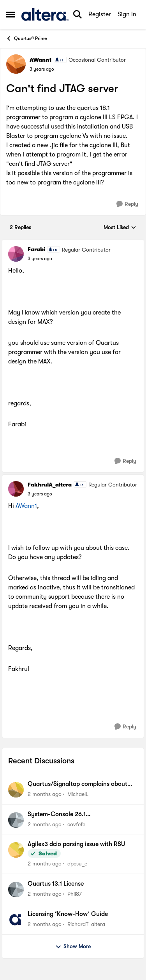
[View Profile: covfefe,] (16, 820)
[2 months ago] (45, 794)
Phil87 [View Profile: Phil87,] (75, 894)
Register (100, 14)
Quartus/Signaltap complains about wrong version (77, 784)
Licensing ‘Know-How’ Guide (68, 914)
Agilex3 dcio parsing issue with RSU (76, 844)
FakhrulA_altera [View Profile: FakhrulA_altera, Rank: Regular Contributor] (50, 485)
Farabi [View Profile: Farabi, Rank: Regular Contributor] (36, 249)
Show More (73, 947)
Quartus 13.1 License (56, 884)
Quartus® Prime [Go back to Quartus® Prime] (26, 38)
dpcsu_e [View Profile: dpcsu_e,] (77, 864)
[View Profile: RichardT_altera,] (16, 920)
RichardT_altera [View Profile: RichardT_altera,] (86, 924)
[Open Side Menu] (11, 14)
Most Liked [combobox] (120, 228)
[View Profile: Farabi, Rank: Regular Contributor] (16, 254)
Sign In (127, 14)
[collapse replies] (73, 243)
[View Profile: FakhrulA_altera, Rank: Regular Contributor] (16, 489)
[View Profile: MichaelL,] (16, 790)
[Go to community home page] (45, 14)
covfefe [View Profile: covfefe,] (76, 824)
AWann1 (26, 506)
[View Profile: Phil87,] (16, 890)
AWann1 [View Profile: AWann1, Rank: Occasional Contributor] (41, 60)
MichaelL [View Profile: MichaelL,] (78, 794)
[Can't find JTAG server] (40, 259)
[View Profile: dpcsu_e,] (16, 850)
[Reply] (127, 204)
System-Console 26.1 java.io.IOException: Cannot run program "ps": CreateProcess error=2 (79, 815)
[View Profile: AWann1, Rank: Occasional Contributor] (16, 64)
